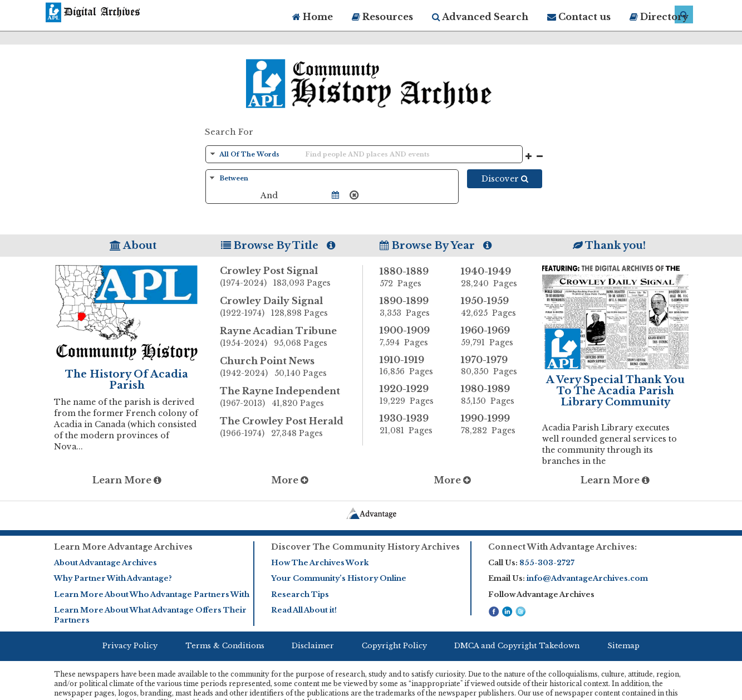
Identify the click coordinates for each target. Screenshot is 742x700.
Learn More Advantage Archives (123, 547)
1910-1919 (412, 366)
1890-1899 (412, 307)
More (290, 480)
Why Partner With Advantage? (113, 578)
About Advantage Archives (105, 563)
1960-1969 (493, 336)
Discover (505, 179)
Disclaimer (313, 646)
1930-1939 (412, 424)
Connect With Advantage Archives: (562, 547)
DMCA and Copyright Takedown (517, 646)
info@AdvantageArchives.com (587, 578)
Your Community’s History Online (339, 578)
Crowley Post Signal (291, 277)
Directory (659, 17)
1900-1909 (412, 336)
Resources (382, 17)
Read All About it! (304, 610)
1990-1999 (493, 424)
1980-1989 (493, 395)
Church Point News (291, 368)
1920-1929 (412, 395)
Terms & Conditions (225, 646)
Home (313, 17)
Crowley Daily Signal (291, 307)
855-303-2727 (547, 563)
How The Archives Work (320, 563)
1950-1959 (493, 307)
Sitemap (623, 646)
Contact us (579, 17)
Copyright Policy (394, 646)
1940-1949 (493, 277)
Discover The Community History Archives (365, 547)
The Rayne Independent (291, 398)
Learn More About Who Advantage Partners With (152, 594)
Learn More (127, 480)
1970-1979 (493, 366)
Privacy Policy (130, 646)
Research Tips (300, 594)
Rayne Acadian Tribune (291, 337)
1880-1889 (412, 277)
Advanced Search (480, 17)
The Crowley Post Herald (291, 428)
